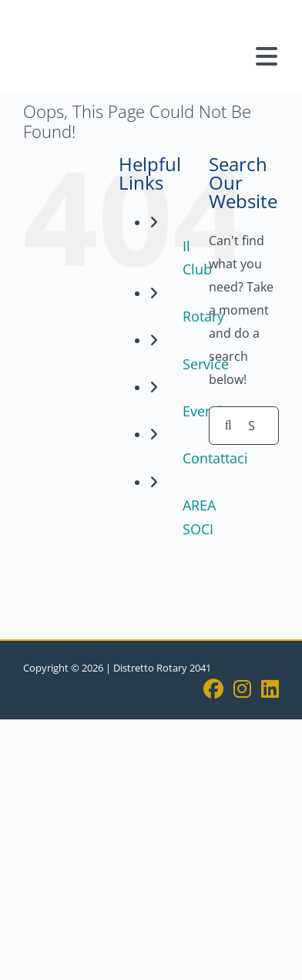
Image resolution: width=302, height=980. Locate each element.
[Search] (228, 426)
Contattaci (215, 458)
